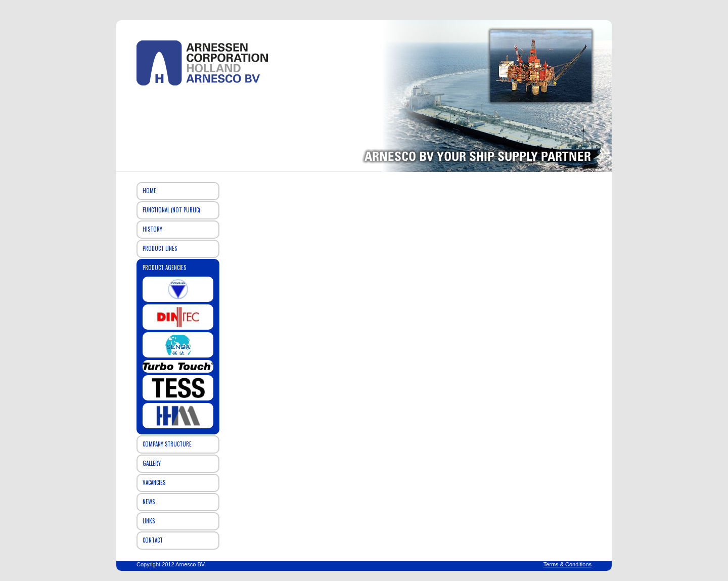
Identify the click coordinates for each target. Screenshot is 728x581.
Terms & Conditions (567, 564)
